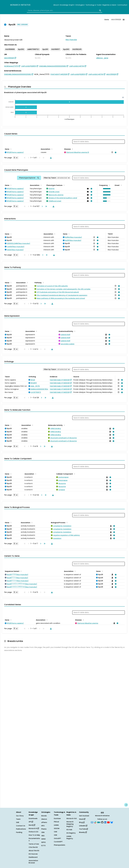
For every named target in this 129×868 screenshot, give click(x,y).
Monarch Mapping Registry (70, 824)
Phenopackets (60, 845)
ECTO (43, 846)
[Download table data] (50, 158)
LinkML (56, 825)
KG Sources (33, 854)
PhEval (56, 822)
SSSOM (57, 828)
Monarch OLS (72, 818)
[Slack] (95, 822)
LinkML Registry (70, 837)
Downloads (33, 818)
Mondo (44, 816)
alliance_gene (102, 58)
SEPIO (43, 842)
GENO (43, 839)
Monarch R (34, 828)
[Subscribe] (92, 822)
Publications (21, 829)
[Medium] (99, 822)
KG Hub (69, 830)
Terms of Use (34, 844)
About (56, 5)
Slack (82, 819)
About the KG (34, 851)
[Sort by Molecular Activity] (64, 425)
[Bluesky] (112, 822)
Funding (19, 832)
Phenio (44, 829)
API (31, 822)
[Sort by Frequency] (109, 185)
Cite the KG (33, 847)
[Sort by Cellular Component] (74, 474)
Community (122, 5)
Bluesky (83, 832)
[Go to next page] (42, 206)
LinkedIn (83, 826)
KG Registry (71, 833)
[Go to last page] (46, 206)
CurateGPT (58, 842)
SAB (18, 822)
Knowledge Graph (67, 5)
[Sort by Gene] (11, 149)
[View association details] (115, 152)
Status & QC (34, 832)
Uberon (44, 819)
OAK (56, 832)
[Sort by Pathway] (43, 282)
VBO (43, 836)
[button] (106, 189)
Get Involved (84, 816)
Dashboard (33, 857)
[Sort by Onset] (121, 185)
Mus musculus (71, 40)
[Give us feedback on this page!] (126, 805)
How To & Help (34, 835)
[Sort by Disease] (72, 149)
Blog (82, 822)
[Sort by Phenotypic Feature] (64, 185)
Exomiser (57, 818)
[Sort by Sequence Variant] (21, 571)
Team (18, 819)
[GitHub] (102, 822)
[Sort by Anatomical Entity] (74, 331)
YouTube (83, 829)
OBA (43, 832)
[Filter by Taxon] (57, 178)
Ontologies (80, 5)
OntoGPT (57, 838)
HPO (43, 826)
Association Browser (33, 862)
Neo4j (32, 825)
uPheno (44, 822)
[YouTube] (108, 822)
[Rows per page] (16, 158)
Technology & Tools (93, 5)
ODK (56, 835)
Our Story (20, 816)
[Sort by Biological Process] (67, 522)
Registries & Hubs (109, 5)
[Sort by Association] (51, 149)
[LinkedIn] (105, 822)
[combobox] (65, 10)
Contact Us (21, 826)
